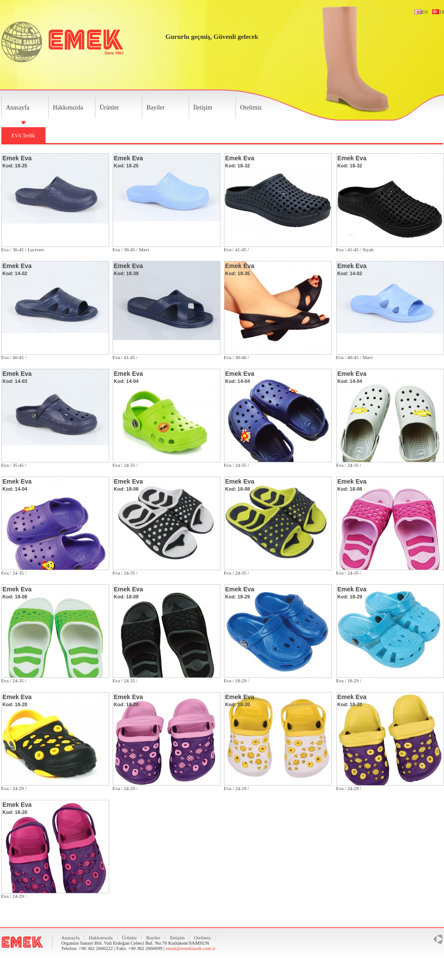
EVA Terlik (23, 136)
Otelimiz (251, 108)
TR (438, 12)
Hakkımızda (68, 108)
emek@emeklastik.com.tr (191, 948)
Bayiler (156, 108)
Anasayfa (18, 108)
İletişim (203, 108)
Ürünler (110, 108)
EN (420, 12)
